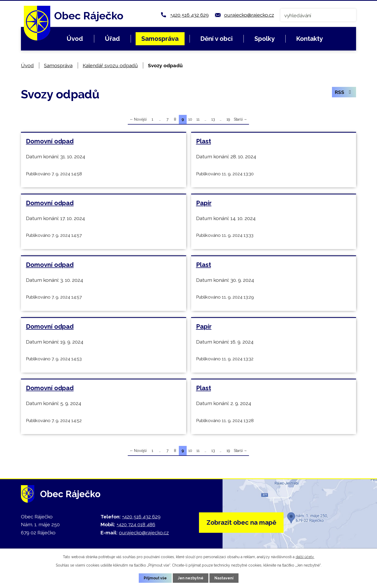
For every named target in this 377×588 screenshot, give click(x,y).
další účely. (305, 557)
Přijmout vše (155, 578)
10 (190, 119)
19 (228, 119)
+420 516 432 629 (189, 15)
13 (213, 119)
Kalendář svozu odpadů (110, 65)
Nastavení (224, 578)
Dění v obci (217, 39)
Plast (204, 141)
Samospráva (160, 39)
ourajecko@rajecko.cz (249, 15)
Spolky (265, 39)
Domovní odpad (50, 141)
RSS (344, 92)
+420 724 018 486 (136, 524)
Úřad (112, 39)
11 (198, 119)
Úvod (75, 39)
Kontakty (309, 39)
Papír (204, 203)
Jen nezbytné (191, 578)
